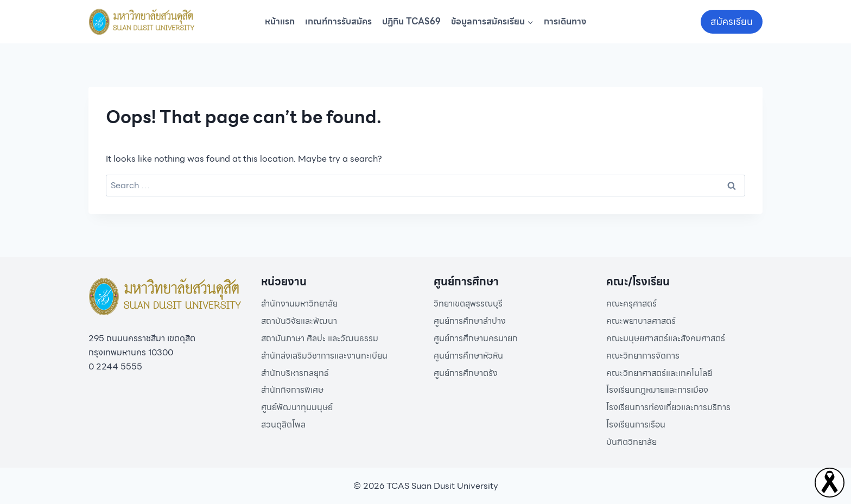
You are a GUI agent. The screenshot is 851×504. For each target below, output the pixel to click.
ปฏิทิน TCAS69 (411, 21)
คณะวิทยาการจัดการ (643, 356)
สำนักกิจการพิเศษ (292, 390)
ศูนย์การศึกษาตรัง (466, 373)
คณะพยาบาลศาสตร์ (641, 321)
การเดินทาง (565, 21)
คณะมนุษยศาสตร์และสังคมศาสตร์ (666, 338)
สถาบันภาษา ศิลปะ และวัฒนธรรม (320, 338)
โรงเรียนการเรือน (636, 425)
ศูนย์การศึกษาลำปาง (470, 321)
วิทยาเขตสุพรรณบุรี (468, 304)
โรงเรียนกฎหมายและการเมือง (657, 390)
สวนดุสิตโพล (283, 425)
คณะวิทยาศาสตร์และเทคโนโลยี (659, 373)
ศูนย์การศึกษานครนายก (476, 338)
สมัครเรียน (732, 21)
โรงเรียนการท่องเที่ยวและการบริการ (668, 407)
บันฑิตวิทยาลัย (631, 442)
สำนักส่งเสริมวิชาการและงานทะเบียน (324, 356)
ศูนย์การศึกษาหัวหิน (468, 356)
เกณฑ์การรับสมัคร (338, 21)
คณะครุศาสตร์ (631, 304)
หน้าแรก (280, 21)
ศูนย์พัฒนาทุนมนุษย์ (297, 407)
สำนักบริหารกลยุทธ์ (295, 373)
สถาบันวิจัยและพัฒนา (299, 321)
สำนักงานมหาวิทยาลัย (299, 304)
